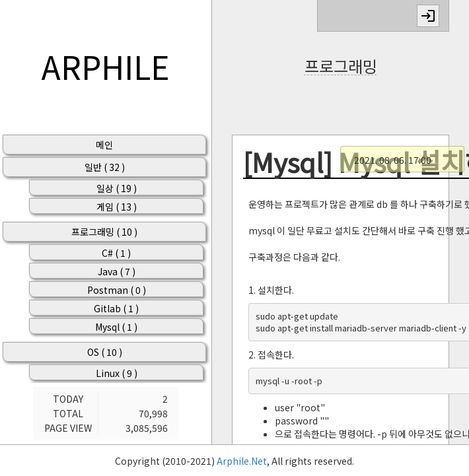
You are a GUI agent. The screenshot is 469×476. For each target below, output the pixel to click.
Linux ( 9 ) (117, 373)
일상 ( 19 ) (117, 188)
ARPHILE (106, 66)
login (428, 16)
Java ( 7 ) (117, 271)
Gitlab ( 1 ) (116, 308)
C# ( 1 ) (116, 253)
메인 (104, 145)
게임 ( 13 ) (117, 207)
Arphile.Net (242, 461)
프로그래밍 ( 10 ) (104, 232)
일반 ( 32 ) (105, 167)
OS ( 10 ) (105, 352)
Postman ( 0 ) (117, 290)
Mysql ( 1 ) (116, 327)
